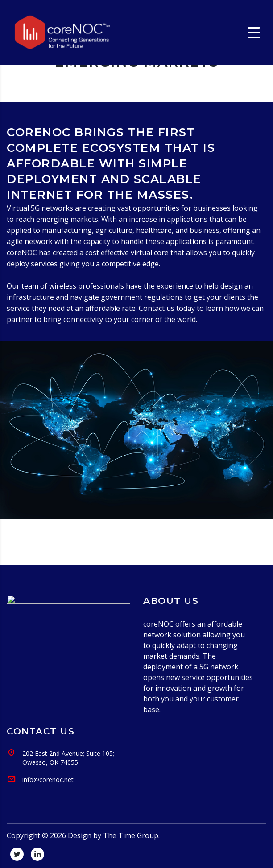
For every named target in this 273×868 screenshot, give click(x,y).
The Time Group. (131, 835)
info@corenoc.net (48, 780)
